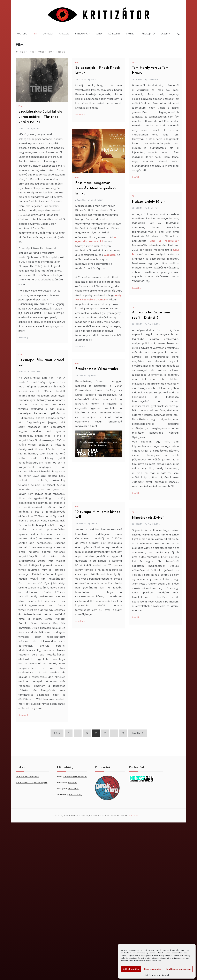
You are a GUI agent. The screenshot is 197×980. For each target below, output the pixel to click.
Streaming (82, 34)
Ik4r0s (94, 375)
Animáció (64, 34)
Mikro (93, 79)
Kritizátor (73, 783)
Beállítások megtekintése (178, 969)
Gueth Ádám (97, 200)
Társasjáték (148, 34)
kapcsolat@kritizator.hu (75, 777)
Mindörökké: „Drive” (148, 518)
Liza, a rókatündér (164, 241)
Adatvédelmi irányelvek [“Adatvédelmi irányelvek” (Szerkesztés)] (27, 777)
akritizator (74, 788)
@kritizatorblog (75, 794)
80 (123, 733)
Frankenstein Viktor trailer (97, 369)
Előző (57, 733)
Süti (146, 975)
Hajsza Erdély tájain (149, 202)
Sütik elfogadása (131, 969)
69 (105, 733)
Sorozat (48, 34)
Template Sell (135, 815)
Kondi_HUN (153, 208)
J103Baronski (154, 79)
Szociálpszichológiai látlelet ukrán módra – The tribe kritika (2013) (41, 117)
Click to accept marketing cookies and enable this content (99, 444)
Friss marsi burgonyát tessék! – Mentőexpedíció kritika (95, 188)
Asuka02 (38, 128)
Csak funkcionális (153, 969)
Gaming (130, 34)
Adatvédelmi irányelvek (159, 975)
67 (87, 733)
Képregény (114, 34)
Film (35, 34)
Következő (138, 733)
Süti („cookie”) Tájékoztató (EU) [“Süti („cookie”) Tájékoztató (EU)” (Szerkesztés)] (32, 783)
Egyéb (165, 34)
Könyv (99, 34)
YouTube (22, 34)
